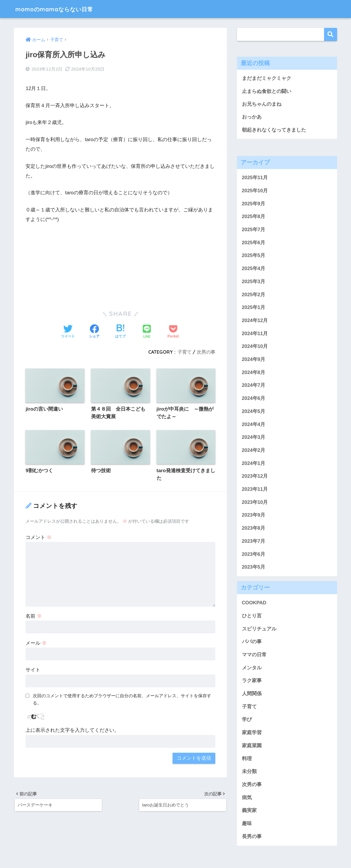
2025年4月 (254, 269)
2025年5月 (254, 256)
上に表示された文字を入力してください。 (72, 730)
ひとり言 (252, 616)
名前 (34, 616)
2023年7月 (254, 542)
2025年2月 (254, 295)
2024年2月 (254, 451)
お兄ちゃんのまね (262, 104)
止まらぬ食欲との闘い (267, 91)
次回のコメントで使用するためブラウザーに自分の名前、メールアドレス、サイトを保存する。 (122, 700)
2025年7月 (254, 230)
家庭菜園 (252, 746)
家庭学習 (252, 733)
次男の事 (206, 352)
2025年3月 (254, 282)
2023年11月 (255, 490)
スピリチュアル (259, 629)
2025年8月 (254, 217)
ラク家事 (252, 681)
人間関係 (252, 694)
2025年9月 (254, 204)
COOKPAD (254, 603)
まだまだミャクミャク (267, 78)
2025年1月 (254, 308)
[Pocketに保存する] (173, 332)
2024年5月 (254, 412)
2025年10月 (255, 191)
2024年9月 (254, 360)
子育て (184, 352)
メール (36, 643)
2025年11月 (255, 178)
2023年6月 (254, 555)
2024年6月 (254, 399)
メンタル (252, 668)
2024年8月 (254, 373)
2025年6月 (254, 243)
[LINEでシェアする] (147, 332)
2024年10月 (255, 347)
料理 (247, 759)
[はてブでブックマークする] (120, 332)
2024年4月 (254, 425)
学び (247, 720)
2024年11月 (255, 334)
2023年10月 (255, 503)
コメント (39, 538)
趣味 (247, 824)
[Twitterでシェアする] (68, 332)
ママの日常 (254, 655)
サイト (33, 670)
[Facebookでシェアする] (94, 332)
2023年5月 (254, 568)
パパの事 (252, 642)
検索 (331, 34)
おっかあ (252, 117)
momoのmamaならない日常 (62, 9)
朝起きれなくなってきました (274, 130)
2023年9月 (254, 516)
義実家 (249, 811)
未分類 (249, 772)
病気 (247, 798)
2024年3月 (254, 438)
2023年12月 (255, 477)
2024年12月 (255, 321)
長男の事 (252, 837)
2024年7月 (254, 386)
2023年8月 (254, 529)
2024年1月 (254, 464)
